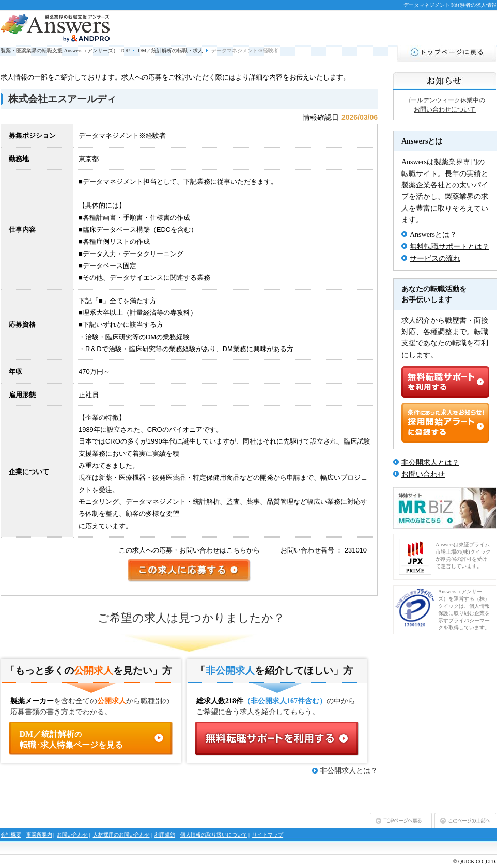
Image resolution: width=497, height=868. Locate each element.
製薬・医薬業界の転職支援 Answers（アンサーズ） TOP (65, 50)
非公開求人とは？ (349, 771)
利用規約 (165, 835)
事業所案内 (39, 835)
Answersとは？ (433, 235)
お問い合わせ (423, 474)
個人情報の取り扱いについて (214, 835)
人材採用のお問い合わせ (121, 835)
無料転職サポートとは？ (449, 247)
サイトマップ (268, 835)
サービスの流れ (435, 258)
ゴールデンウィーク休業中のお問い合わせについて (445, 105)
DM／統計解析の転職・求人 (170, 50)
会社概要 (11, 835)
